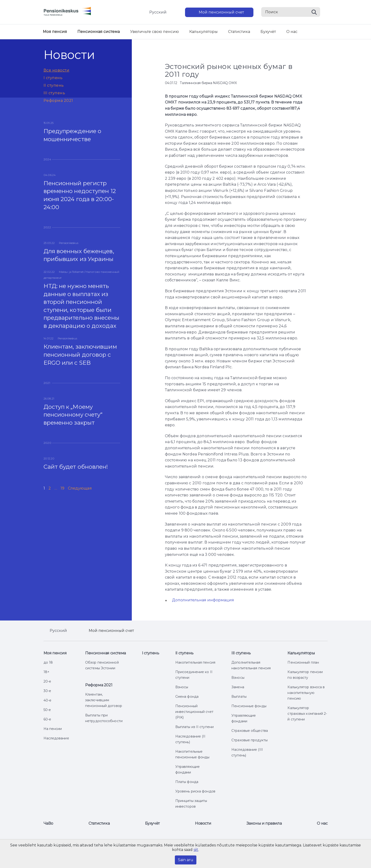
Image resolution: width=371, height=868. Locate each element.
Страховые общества (250, 731)
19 (62, 488)
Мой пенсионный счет (221, 12)
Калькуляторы (203, 32)
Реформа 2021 (58, 101)
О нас (292, 32)
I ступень (53, 78)
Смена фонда (187, 697)
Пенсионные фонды (249, 706)
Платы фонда (187, 782)
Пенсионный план (303, 662)
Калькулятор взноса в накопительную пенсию (306, 693)
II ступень (54, 85)
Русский (158, 12)
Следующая (80, 488)
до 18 (48, 662)
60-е (47, 719)
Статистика (239, 32)
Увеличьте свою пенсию (155, 32)
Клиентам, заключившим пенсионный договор (104, 700)
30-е (47, 691)
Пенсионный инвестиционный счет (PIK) (194, 712)
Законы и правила (264, 823)
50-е (47, 710)
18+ (46, 672)
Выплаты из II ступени (194, 727)
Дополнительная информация (203, 600)
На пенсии (53, 729)
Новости (203, 823)
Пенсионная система (99, 32)
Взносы (182, 687)
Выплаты (239, 697)
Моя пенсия (55, 32)
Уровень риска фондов (195, 791)
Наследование (56, 738)
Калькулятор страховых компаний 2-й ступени (307, 714)
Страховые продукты (250, 740)
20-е (47, 681)
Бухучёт (268, 32)
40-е (47, 700)
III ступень (54, 93)
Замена (238, 687)
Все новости (57, 70)
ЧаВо (48, 823)
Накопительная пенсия (195, 662)
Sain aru (186, 860)
